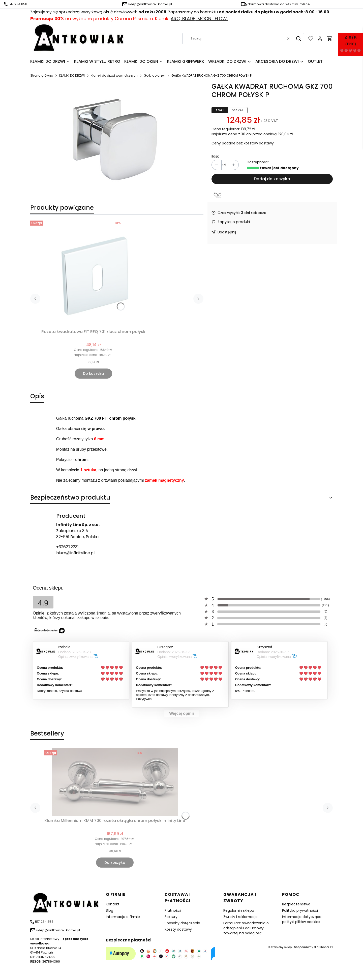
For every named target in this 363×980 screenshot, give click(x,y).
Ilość (215, 156)
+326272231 (67, 547)
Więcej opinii (181, 713)
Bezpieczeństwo (296, 904)
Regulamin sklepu (239, 910)
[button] (298, 39)
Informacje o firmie (123, 917)
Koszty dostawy (178, 929)
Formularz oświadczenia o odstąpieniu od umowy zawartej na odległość (246, 928)
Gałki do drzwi (155, 75)
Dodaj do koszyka (272, 179)
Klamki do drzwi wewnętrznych (114, 75)
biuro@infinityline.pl (75, 553)
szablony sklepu (282, 947)
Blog (110, 910)
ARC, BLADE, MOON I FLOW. (199, 19)
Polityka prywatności (300, 910)
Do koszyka (93, 374)
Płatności (173, 910)
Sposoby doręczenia (182, 923)
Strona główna (42, 75)
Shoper (324, 947)
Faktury (171, 917)
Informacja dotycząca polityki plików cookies (302, 919)
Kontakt (113, 904)
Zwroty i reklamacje (240, 917)
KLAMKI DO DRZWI (72, 75)
